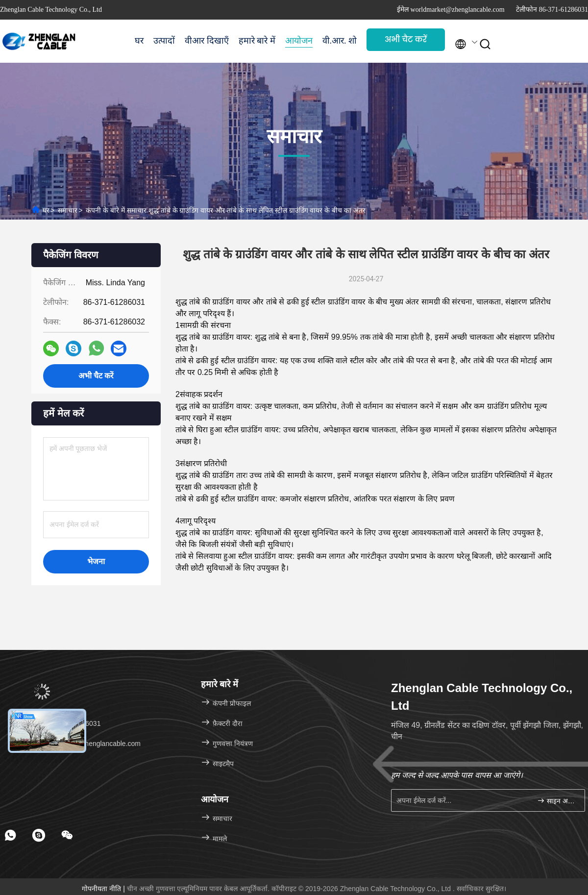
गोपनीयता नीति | (104, 889)
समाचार (68, 210)
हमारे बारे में (257, 41)
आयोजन (299, 41)
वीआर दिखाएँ (207, 41)
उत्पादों (164, 41)
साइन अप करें (557, 801)
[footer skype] (39, 835)
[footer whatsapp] (10, 835)
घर (139, 41)
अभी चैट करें (406, 39)
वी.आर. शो (340, 41)
